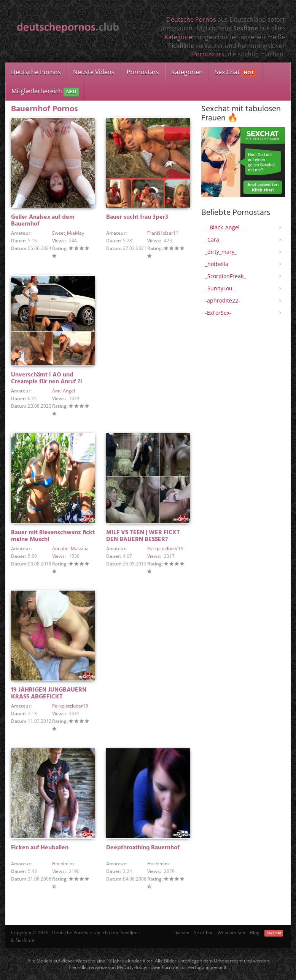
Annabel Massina (70, 548)
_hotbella (217, 264)
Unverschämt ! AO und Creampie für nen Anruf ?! (47, 378)
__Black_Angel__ (225, 227)
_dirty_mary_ (221, 252)
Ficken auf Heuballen (40, 848)
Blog (255, 933)
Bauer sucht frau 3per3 (137, 217)
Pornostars (208, 54)
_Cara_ (213, 239)
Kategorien (180, 37)
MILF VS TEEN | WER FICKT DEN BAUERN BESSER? (143, 536)
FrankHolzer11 (163, 233)
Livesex (181, 933)
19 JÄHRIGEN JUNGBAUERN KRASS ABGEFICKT (49, 693)
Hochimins (63, 864)
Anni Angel (64, 391)
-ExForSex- (218, 313)
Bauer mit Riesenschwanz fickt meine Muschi (53, 536)
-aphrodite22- (223, 300)
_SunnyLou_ (220, 288)
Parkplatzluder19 (165, 548)
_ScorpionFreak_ (225, 276)
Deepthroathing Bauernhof (143, 848)
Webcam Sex (231, 933)
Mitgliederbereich (45, 92)
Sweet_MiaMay (68, 233)
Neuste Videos (94, 72)
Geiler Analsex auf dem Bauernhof (43, 221)
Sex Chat (236, 73)
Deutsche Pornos (191, 19)
